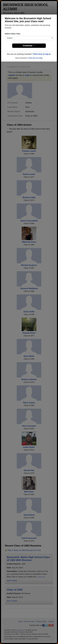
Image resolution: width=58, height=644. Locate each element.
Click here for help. (36, 58)
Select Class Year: (13, 34)
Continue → (29, 46)
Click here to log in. (42, 54)
